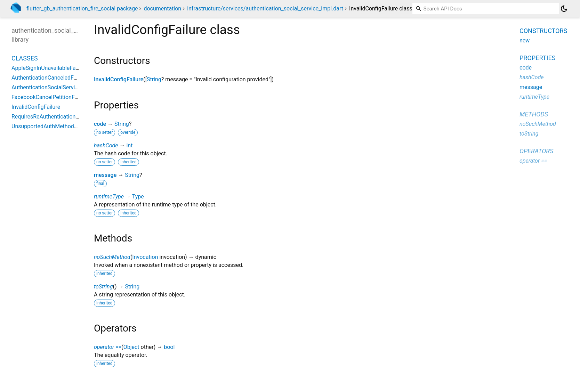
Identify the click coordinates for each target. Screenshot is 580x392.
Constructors (543, 31)
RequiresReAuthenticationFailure (52, 117)
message (105, 175)
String (154, 79)
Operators (536, 151)
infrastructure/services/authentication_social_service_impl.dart (265, 9)
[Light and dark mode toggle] (564, 9)
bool (169, 347)
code (100, 124)
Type (138, 197)
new (525, 40)
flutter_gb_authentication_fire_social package (82, 9)
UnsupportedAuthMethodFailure (51, 126)
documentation (162, 9)
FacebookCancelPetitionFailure (50, 97)
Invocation (145, 257)
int (129, 145)
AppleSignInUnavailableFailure (49, 68)
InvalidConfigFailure (119, 79)
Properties (537, 58)
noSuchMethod (112, 257)
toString (103, 287)
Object (131, 347)
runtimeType (109, 197)
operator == (108, 347)
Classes (25, 58)
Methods (534, 114)
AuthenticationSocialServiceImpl (52, 87)
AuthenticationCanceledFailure (49, 78)
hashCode (106, 145)
